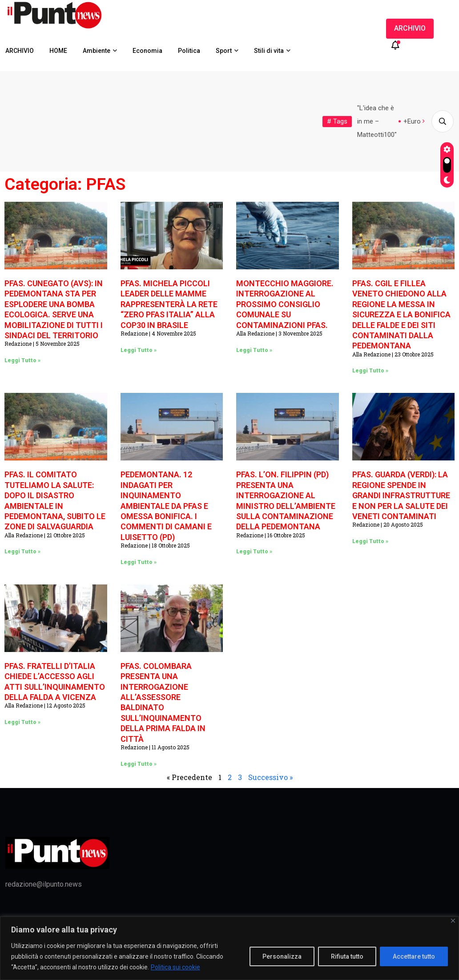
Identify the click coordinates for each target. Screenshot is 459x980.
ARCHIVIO (20, 51)
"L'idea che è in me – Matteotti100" (377, 121)
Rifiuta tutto (347, 956)
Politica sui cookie (175, 967)
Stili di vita (269, 51)
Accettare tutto (414, 956)
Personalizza (282, 956)
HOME (58, 51)
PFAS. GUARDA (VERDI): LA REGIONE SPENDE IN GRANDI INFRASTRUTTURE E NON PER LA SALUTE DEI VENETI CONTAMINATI (401, 495)
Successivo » (270, 777)
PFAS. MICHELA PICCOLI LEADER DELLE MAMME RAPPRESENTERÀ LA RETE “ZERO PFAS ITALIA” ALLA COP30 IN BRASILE (169, 304)
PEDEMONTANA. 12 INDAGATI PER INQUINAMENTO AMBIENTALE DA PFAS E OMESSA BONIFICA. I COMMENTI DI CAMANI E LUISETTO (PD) (166, 506)
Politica (189, 51)
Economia (147, 51)
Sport (224, 51)
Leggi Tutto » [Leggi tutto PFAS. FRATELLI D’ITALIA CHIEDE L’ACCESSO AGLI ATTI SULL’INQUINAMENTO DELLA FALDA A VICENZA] (22, 722)
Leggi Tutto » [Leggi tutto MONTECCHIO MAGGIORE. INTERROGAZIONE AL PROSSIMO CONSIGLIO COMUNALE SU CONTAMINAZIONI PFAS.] (254, 350)
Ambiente (97, 51)
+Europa (416, 121)
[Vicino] (453, 921)
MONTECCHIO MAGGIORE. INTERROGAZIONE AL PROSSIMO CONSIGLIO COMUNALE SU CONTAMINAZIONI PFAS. (285, 304)
